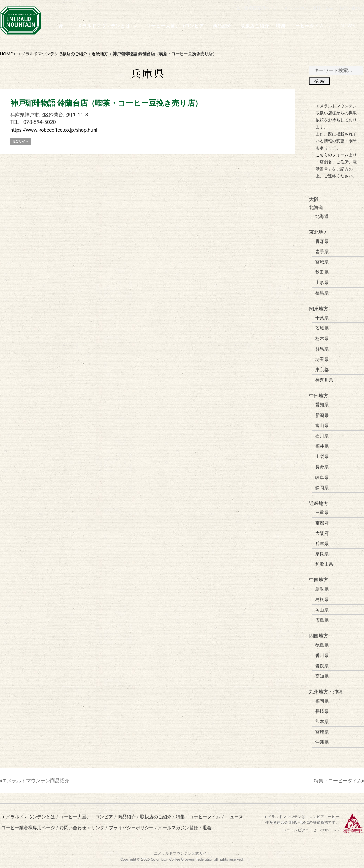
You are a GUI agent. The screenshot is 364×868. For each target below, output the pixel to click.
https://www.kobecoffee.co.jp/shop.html (54, 130)
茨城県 (322, 328)
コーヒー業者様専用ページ (253, 8)
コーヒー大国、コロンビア (86, 815)
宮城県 (322, 261)
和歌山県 (324, 563)
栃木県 (322, 338)
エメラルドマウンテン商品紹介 (36, 779)
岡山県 (322, 609)
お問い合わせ (352, 8)
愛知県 (322, 404)
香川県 (322, 654)
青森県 (322, 241)
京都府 (322, 522)
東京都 (322, 369)
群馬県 (322, 348)
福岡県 (322, 700)
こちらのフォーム (332, 155)
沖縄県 (322, 741)
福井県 (322, 445)
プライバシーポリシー (131, 826)
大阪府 (322, 532)
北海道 (316, 207)
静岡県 (322, 487)
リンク (98, 826)
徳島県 (322, 644)
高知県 (322, 675)
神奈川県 (324, 379)
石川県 (322, 435)
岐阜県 (322, 477)
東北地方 (319, 232)
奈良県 (322, 553)
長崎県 (322, 710)
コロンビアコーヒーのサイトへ (313, 828)
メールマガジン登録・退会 (308, 8)
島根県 (322, 598)
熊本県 (322, 720)
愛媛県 (322, 665)
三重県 (322, 512)
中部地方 (319, 395)
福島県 (322, 293)
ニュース (234, 815)
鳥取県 (322, 588)
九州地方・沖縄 (326, 690)
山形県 (322, 282)
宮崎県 (322, 730)
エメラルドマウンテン (173, 852)
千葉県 (322, 317)
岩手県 (322, 251)
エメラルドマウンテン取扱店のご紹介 (52, 54)
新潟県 (322, 414)
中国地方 (319, 579)
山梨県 (322, 456)
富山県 (322, 425)
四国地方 (319, 635)
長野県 (322, 466)
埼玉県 (322, 359)
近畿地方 (100, 54)
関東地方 (319, 308)
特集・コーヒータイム (338, 779)
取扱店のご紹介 (156, 815)
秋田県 (322, 272)
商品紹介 (127, 815)
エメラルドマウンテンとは (28, 815)
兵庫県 (322, 542)
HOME (6, 54)
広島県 (322, 619)
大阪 (314, 199)
